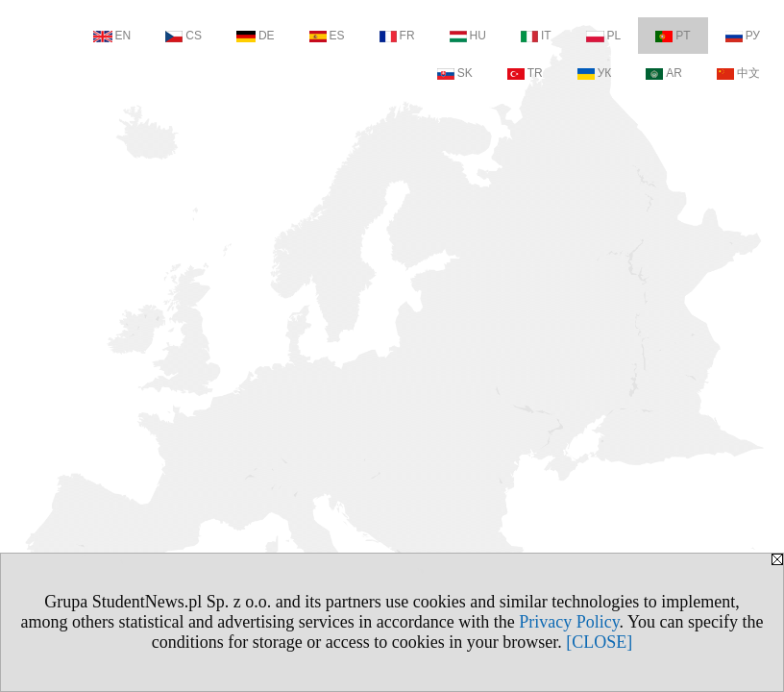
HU (468, 36)
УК (595, 73)
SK (455, 73)
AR (664, 73)
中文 (738, 73)
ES (327, 36)
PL (604, 36)
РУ (743, 36)
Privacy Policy (569, 622)
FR (397, 36)
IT (536, 36)
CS (184, 36)
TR (525, 73)
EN (112, 36)
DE (256, 36)
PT (673, 36)
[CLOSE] (599, 642)
